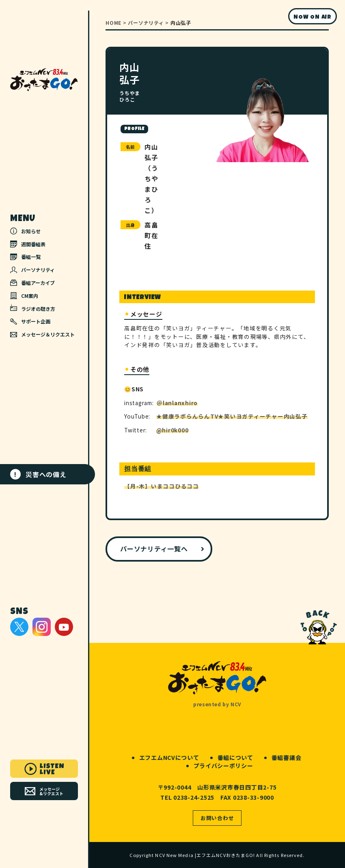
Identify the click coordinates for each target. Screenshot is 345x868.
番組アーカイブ (32, 283)
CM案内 (24, 296)
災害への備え (38, 474)
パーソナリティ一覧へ (154, 549)
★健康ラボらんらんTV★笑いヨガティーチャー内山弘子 (232, 416)
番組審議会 (287, 757)
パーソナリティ (32, 270)
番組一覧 (25, 257)
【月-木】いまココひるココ (162, 486)
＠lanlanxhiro (177, 403)
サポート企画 (30, 321)
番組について (235, 757)
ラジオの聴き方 (33, 308)
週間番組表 (28, 244)
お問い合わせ (217, 818)
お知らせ (25, 231)
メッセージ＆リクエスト (42, 334)
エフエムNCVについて (169, 757)
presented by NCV (217, 704)
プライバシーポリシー (223, 766)
